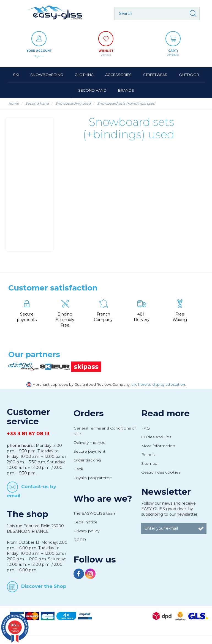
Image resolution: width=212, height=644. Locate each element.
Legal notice (85, 522)
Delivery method (89, 442)
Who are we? (103, 499)
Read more (165, 413)
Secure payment (89, 451)
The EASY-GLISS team (95, 513)
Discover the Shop (44, 586)
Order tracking (87, 460)
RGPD (80, 540)
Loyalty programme (93, 478)
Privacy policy (86, 531)
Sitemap (149, 463)
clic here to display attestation (158, 385)
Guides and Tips (156, 437)
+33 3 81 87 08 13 (28, 434)
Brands (148, 455)
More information (158, 446)
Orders (89, 413)
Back (78, 469)
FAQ (146, 428)
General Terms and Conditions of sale (105, 431)
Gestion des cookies (161, 472)
